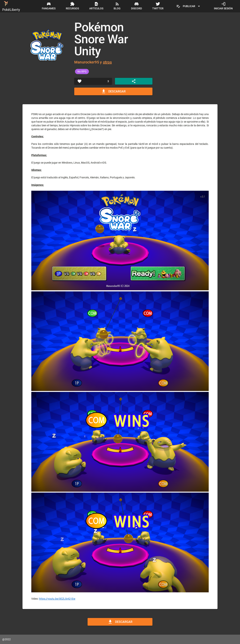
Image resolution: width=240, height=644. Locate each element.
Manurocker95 (87, 62)
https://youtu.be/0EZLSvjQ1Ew (57, 599)
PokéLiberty (11, 6)
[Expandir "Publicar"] (189, 6)
